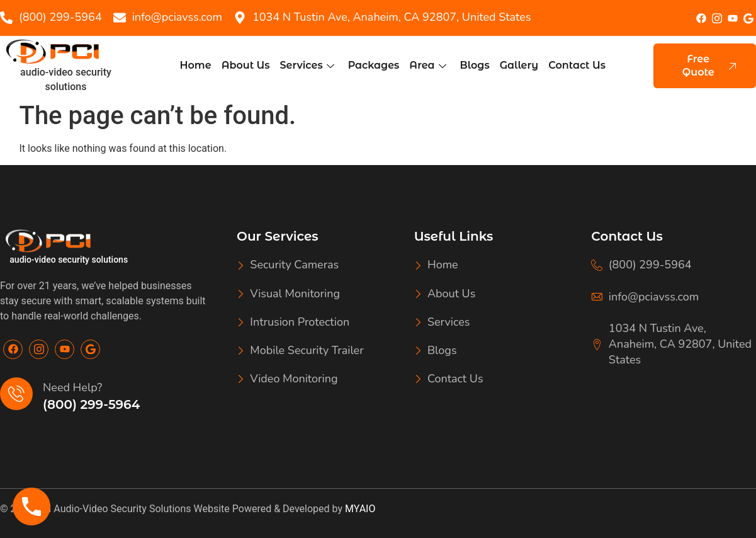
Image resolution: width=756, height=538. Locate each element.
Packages (374, 65)
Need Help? (72, 387)
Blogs (475, 65)
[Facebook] (701, 18)
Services (307, 65)
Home (196, 65)
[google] (748, 18)
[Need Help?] (16, 394)
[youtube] (732, 19)
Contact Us (577, 65)
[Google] (90, 349)
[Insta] (717, 17)
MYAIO (360, 509)
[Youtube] (65, 349)
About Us (246, 65)
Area (427, 65)
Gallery (519, 65)
